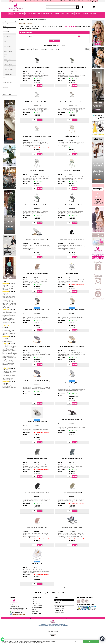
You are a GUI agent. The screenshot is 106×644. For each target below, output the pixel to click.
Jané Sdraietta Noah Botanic (72, 170)
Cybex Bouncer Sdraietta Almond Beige (37, 273)
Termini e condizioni (38, 606)
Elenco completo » (12, 391)
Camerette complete (8, 36)
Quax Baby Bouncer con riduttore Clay (37, 239)
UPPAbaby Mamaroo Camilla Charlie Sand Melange (37, 136)
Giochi (72, 14)
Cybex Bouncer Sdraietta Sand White (72, 493)
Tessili (63, 14)
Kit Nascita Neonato (7, 90)
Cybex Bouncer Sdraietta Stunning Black (37, 493)
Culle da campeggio (8, 49)
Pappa (67, 14)
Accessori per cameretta (9, 72)
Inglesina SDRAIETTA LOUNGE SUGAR (72, 527)
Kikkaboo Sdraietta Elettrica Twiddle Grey (72, 205)
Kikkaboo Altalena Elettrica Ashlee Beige (72, 347)
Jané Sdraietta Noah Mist (37, 170)
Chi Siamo (35, 600)
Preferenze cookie (53, 632)
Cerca (31, 36)
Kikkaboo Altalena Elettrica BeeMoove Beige (72, 310)
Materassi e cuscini (7, 59)
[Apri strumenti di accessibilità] (102, 639)
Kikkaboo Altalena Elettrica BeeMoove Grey (37, 310)
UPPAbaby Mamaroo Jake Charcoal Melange (37, 68)
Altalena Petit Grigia (72, 273)
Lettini (5, 39)
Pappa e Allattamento (7, 82)
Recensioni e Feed (37, 604)
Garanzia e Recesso (37, 608)
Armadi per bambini (8, 52)
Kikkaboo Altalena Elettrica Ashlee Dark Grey (37, 381)
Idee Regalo (78, 14)
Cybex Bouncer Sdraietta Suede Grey (37, 458)
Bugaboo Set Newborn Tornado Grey (72, 420)
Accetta (91, 642)
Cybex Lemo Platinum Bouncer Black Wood (72, 239)
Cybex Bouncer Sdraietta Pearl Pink (37, 527)
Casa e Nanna (50, 14)
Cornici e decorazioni (8, 69)
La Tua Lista (93, 14)
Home (10, 14)
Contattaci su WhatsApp (83, 1)
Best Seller (36, 612)
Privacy (42, 642)
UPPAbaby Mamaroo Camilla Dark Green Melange (72, 68)
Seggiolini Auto (41, 14)
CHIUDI (105, 641)
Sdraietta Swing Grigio (72, 383)
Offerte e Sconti (6, 24)
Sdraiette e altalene (8, 64)
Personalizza (74, 642)
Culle (5, 41)
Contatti (35, 602)
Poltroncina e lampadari (9, 67)
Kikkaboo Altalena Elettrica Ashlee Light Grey (37, 347)
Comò (5, 57)
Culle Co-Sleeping (7, 46)
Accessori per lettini (8, 74)
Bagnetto (57, 14)
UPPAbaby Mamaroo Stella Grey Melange (37, 102)
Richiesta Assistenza (38, 613)
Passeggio (21, 14)
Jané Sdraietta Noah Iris (72, 136)
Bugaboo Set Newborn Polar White (37, 422)
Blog (10, 17)
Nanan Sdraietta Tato (37, 563)
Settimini (5, 54)
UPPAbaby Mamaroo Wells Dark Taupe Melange (72, 102)
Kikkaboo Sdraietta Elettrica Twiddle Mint (37, 205)
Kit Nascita (85, 14)
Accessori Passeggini (30, 14)
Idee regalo (5, 87)
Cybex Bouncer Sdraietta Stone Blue (72, 458)
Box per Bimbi (7, 62)
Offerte (15, 14)
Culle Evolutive (7, 44)
